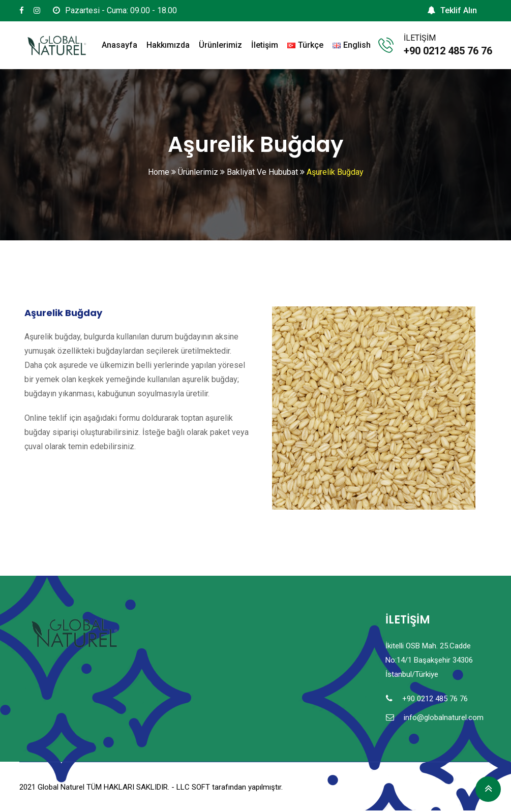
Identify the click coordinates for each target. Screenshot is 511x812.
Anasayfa (119, 45)
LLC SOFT (193, 787)
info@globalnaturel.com (444, 717)
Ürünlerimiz (220, 45)
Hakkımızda (168, 45)
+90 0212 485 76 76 (448, 51)
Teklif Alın (452, 10)
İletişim (265, 45)
